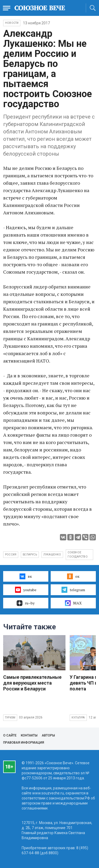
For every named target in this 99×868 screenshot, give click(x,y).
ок (73, 576)
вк (26, 576)
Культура (78, 718)
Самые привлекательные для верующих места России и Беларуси (32, 683)
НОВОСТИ (12, 23)
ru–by (26, 603)
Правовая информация (24, 743)
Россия (11, 555)
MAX (73, 603)
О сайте (10, 735)
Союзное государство (78, 555)
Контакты (29, 735)
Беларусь (30, 555)
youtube (26, 590)
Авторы (48, 735)
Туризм (10, 718)
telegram (73, 590)
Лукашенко (52, 555)
